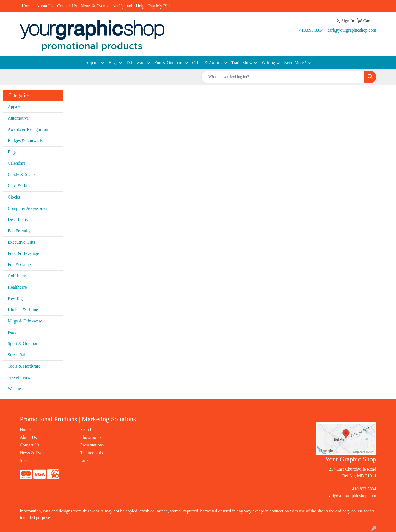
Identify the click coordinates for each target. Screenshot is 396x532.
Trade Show (242, 63)
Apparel (92, 63)
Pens (12, 332)
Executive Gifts (21, 242)
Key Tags (16, 298)
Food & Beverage (23, 253)
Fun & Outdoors (169, 63)
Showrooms (91, 437)
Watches (15, 389)
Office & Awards (207, 63)
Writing (268, 63)
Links (85, 460)
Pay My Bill (159, 6)
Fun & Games (20, 265)
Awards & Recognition (28, 129)
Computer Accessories (28, 208)
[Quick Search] (283, 77)
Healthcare (17, 287)
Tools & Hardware (24, 366)
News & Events (94, 6)
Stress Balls (18, 355)
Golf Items (17, 276)
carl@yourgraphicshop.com (352, 30)
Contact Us (67, 6)
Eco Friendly (19, 231)
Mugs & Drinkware (25, 321)
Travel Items (19, 377)
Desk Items (18, 220)
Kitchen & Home (23, 310)
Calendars (16, 163)
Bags (113, 63)
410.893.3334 (312, 30)
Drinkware (136, 63)
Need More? (295, 63)
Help (140, 6)
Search (86, 430)
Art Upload (122, 6)
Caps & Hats (19, 186)
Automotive (18, 118)
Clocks (14, 197)
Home (27, 6)
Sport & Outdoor (23, 344)
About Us (45, 6)
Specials (27, 460)
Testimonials (92, 453)
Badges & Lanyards (25, 141)
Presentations (92, 445)
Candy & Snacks (23, 174)
